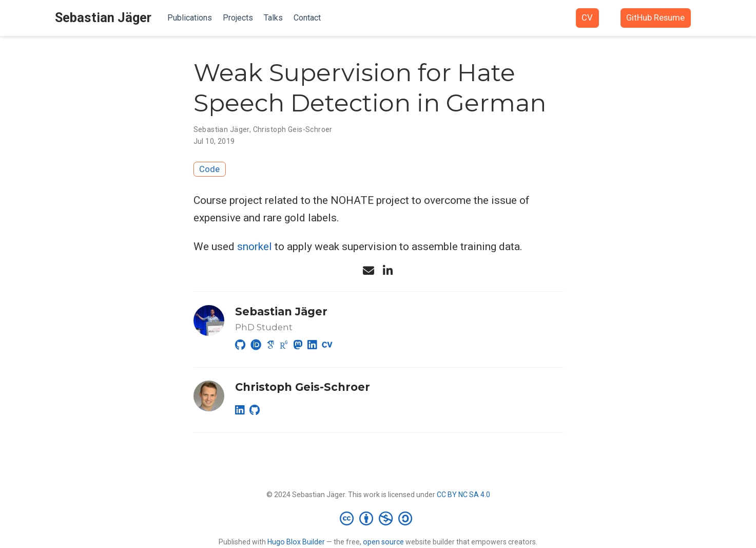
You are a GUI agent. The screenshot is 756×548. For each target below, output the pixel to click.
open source (383, 542)
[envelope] (369, 271)
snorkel (255, 247)
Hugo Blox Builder (296, 542)
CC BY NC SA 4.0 (463, 495)
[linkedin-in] (388, 271)
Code (209, 169)
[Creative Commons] (378, 518)
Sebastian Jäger (103, 18)
